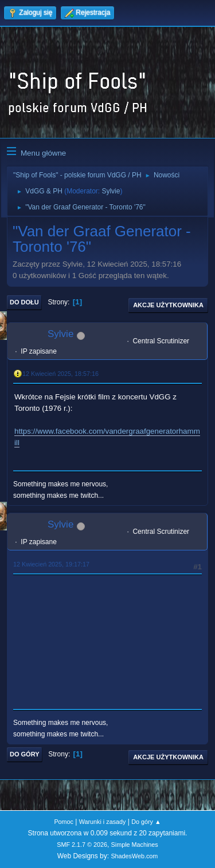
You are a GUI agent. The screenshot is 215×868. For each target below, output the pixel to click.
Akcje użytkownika (168, 305)
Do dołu (24, 302)
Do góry (25, 754)
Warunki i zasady (103, 822)
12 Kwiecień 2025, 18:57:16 (60, 374)
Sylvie (111, 191)
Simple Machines (135, 845)
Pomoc (64, 822)
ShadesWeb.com (134, 856)
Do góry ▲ (146, 822)
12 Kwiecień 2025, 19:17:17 (51, 564)
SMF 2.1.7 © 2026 (82, 845)
